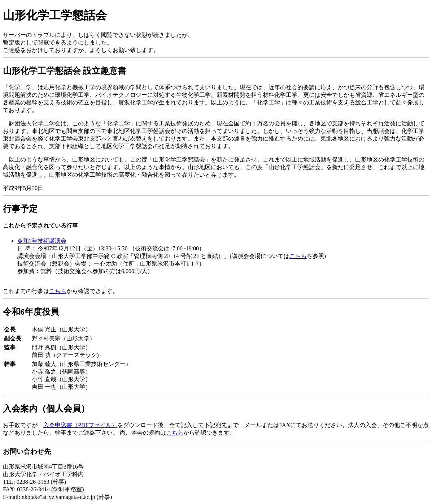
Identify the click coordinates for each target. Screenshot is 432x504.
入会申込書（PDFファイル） (80, 425)
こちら (298, 256)
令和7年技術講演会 (42, 241)
